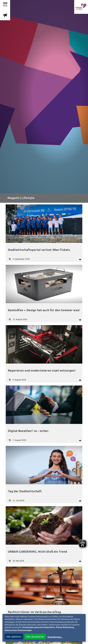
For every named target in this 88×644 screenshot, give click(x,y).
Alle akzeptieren (35, 637)
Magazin (13, 198)
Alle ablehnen (14, 637)
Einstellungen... (55, 637)
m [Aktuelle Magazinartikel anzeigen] (5, 15)
